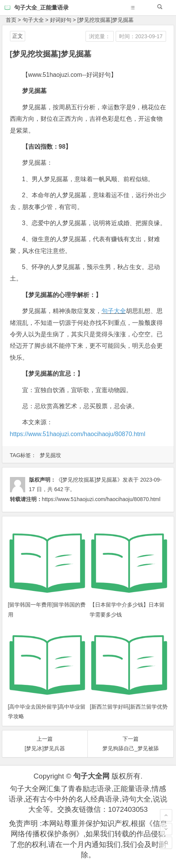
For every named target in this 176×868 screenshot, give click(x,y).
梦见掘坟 (50, 455)
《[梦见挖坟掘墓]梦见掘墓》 (89, 480)
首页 (11, 20)
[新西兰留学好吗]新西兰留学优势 (129, 707)
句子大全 (33, 20)
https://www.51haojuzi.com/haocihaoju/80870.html (78, 434)
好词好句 (61, 20)
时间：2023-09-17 (141, 36)
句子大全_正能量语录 (41, 7)
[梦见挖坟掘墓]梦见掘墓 (106, 20)
